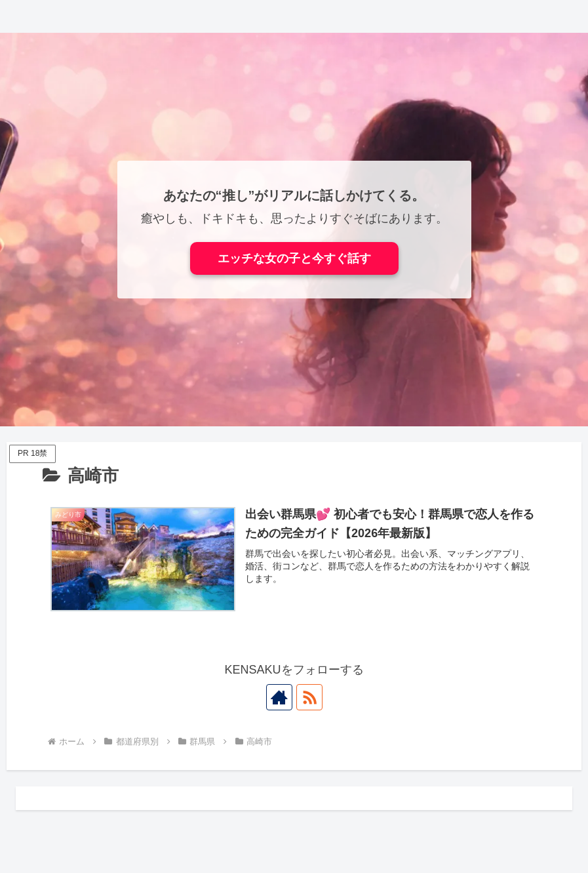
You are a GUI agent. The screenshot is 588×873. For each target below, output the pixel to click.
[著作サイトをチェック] (279, 697)
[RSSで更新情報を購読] (309, 697)
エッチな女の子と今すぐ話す (294, 258)
